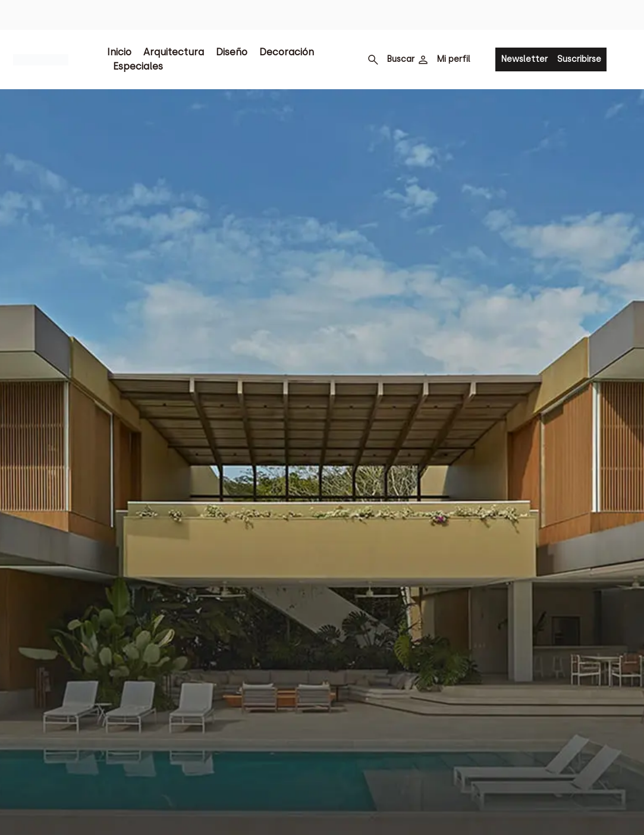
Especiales (138, 66)
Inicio (119, 52)
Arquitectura (174, 52)
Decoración (287, 52)
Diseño (232, 52)
